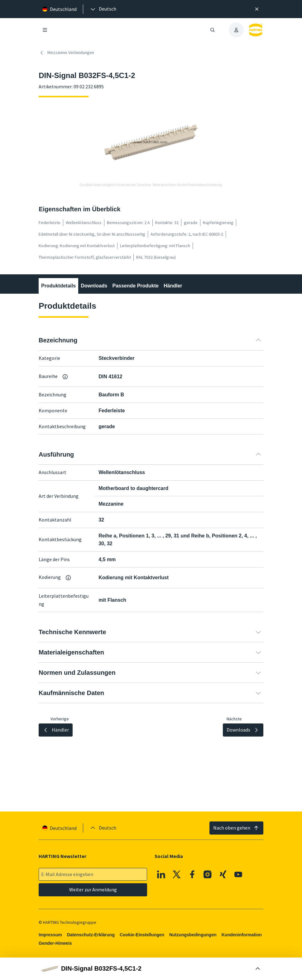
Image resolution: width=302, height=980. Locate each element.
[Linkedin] (161, 875)
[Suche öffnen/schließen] (213, 30)
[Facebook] (192, 875)
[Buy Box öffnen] (151, 969)
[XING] (223, 875)
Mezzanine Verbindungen (66, 53)
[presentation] (103, 9)
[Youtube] (238, 875)
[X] (177, 875)
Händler (173, 286)
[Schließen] (257, 9)
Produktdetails (58, 286)
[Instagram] (208, 875)
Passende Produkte (136, 286)
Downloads (94, 286)
